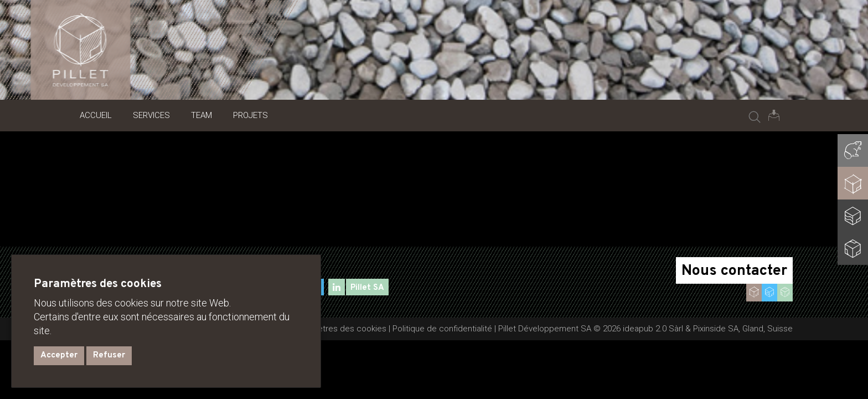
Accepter (59, 355)
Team (201, 115)
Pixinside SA (716, 329)
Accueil (96, 115)
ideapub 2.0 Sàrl (653, 329)
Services (151, 115)
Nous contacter (734, 271)
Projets (250, 115)
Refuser (109, 355)
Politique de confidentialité (442, 329)
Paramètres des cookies (340, 329)
